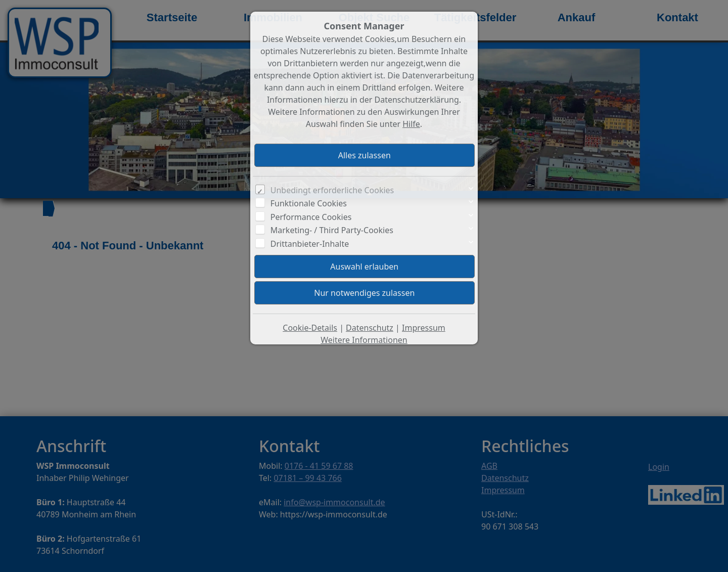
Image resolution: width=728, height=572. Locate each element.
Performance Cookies (311, 217)
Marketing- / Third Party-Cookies (332, 230)
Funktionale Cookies (309, 203)
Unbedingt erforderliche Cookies (332, 190)
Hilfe (411, 124)
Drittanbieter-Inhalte (310, 244)
